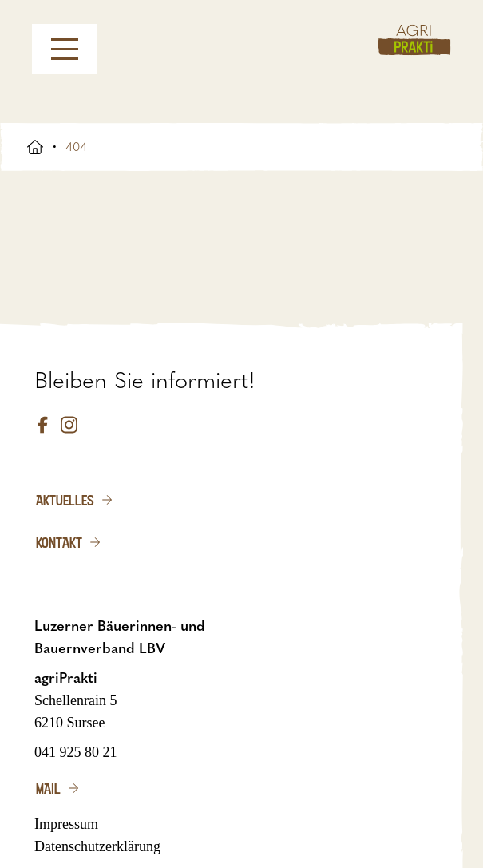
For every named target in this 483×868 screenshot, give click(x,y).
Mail (48, 788)
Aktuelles (65, 500)
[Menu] (65, 49)
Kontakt (59, 542)
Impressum (66, 824)
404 (76, 147)
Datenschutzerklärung (97, 846)
